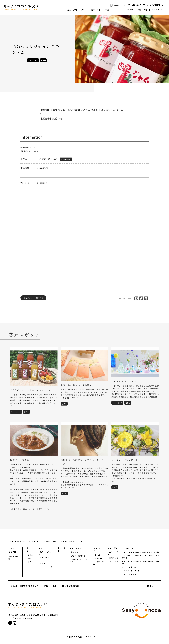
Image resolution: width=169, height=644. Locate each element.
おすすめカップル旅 (132, 571)
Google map (66, 161)
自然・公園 (96, 9)
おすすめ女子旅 (130, 567)
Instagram (42, 185)
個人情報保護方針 (71, 586)
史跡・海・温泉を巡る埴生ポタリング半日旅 (141, 552)
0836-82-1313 (26, 618)
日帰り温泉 (114, 558)
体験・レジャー (112, 9)
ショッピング (128, 9)
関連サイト (153, 586)
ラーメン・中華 (46, 567)
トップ (11, 548)
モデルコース (157, 9)
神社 (30, 559)
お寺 (30, 562)
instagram (15, 623)
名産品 (43, 60)
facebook (10, 623)
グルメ (84, 9)
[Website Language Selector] (122, 5)
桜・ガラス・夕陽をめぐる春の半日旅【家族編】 (141, 562)
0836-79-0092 (44, 170)
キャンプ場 (114, 562)
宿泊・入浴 (143, 9)
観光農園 (75, 552)
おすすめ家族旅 (130, 574)
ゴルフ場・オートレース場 (79, 560)
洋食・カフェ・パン (45, 559)
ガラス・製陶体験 (78, 556)
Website (25, 185)
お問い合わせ (51, 586)
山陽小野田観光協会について (25, 586)
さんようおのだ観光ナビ (23, 7)
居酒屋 (43, 564)
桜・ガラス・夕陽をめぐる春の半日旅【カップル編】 (141, 557)
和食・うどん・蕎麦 (45, 553)
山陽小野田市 (141, 610)
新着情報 (12, 552)
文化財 (31, 555)
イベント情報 (13, 558)
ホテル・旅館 (113, 553)
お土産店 (98, 559)
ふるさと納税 (99, 563)
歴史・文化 (72, 9)
